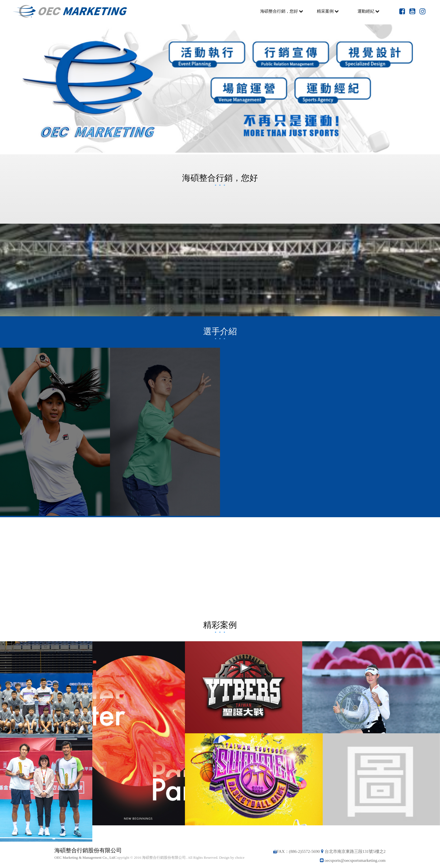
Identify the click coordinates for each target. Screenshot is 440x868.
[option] (220, 88)
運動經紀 (368, 11)
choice (240, 857)
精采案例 (328, 11)
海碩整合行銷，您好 (282, 11)
